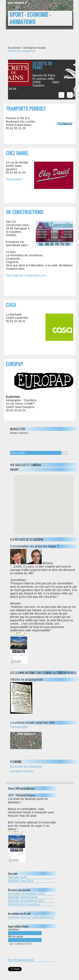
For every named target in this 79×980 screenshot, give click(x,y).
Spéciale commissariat (23, 897)
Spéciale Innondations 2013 (26, 901)
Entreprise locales (22, 771)
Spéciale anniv (18, 877)
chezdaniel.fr (14, 179)
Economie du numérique (26, 767)
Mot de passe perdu (21, 960)
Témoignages (19, 727)
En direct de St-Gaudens (24, 904)
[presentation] (37, 441)
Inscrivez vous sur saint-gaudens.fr (31, 917)
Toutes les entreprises (22, 51)
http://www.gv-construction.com (26, 275)
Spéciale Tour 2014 (21, 881)
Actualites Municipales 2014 (26, 894)
